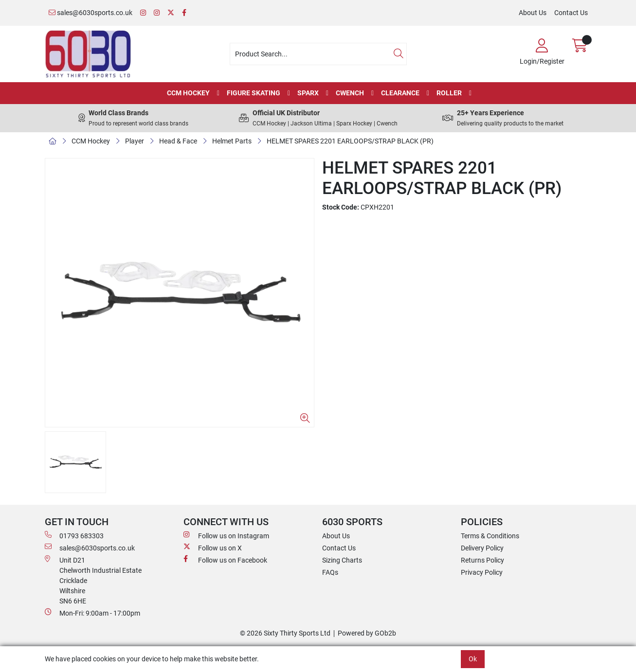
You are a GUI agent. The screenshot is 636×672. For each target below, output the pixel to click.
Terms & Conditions (490, 536)
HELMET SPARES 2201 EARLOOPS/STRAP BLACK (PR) (350, 141)
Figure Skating (254, 93)
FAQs (330, 572)
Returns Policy (482, 560)
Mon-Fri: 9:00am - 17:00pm (92, 613)
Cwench (350, 93)
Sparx (308, 93)
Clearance (400, 93)
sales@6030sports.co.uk (91, 13)
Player (135, 141)
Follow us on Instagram (226, 535)
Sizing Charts (342, 560)
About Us (533, 13)
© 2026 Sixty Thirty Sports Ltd (285, 633)
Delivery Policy (482, 548)
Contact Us (571, 13)
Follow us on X (213, 548)
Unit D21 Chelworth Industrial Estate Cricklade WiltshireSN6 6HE (93, 580)
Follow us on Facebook (225, 560)
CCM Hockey (188, 93)
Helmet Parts (232, 141)
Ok (473, 659)
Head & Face (178, 141)
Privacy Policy (482, 572)
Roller (449, 93)
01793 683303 (74, 535)
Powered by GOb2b (367, 633)
